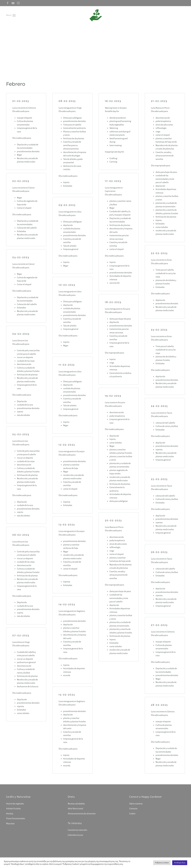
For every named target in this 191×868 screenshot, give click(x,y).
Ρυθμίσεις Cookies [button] (162, 863)
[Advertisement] (96, 47)
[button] (11, 15)
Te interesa (74, 823)
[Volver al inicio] (96, 15)
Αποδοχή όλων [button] (180, 863)
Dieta (71, 797)
